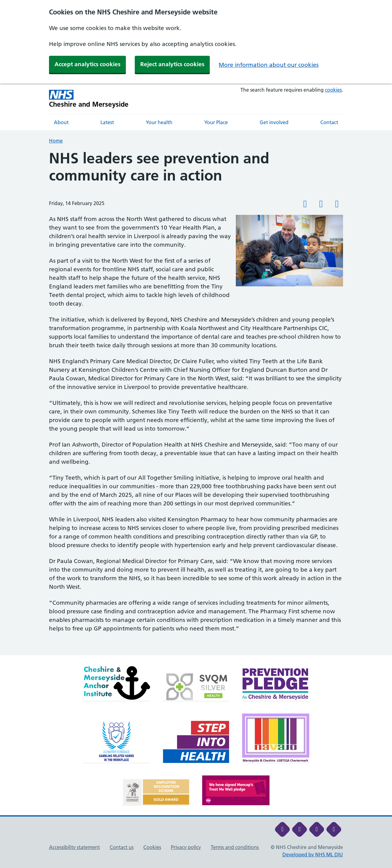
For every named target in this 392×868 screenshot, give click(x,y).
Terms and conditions (235, 847)
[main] (196, 402)
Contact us (122, 847)
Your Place (216, 122)
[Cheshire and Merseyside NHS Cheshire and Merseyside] (89, 99)
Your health (159, 122)
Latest (107, 122)
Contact (329, 122)
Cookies (152, 847)
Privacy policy (186, 847)
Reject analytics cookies (172, 64)
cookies (333, 90)
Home (56, 141)
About (61, 122)
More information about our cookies (269, 65)
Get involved (274, 122)
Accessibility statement (74, 847)
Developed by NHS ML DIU (313, 855)
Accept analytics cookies (87, 64)
